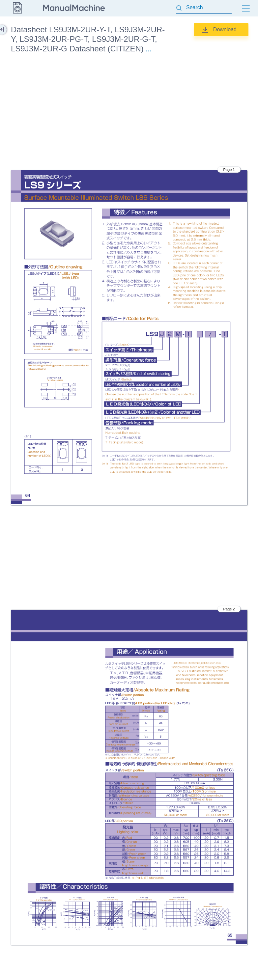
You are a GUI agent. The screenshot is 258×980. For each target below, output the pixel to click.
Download (225, 29)
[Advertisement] (129, 113)
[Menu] (246, 8)
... (149, 49)
